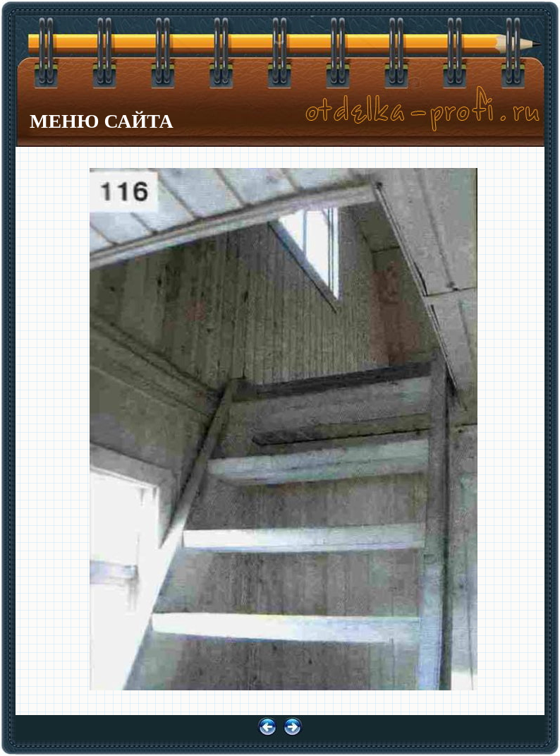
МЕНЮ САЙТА (102, 121)
